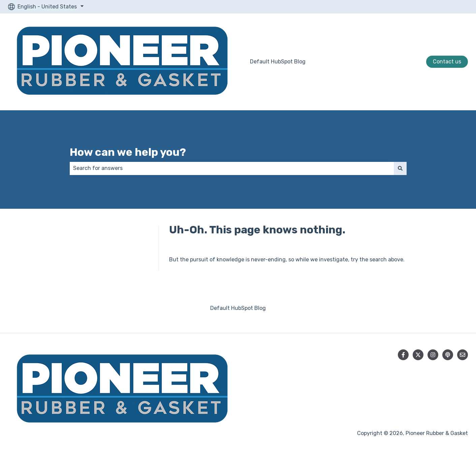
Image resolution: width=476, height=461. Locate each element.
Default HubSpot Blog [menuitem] (238, 308)
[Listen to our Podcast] (448, 355)
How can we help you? (128, 152)
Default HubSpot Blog (278, 62)
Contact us (447, 62)
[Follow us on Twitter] (418, 355)
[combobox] (232, 168)
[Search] (400, 168)
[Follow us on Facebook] (403, 355)
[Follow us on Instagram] (433, 355)
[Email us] (463, 355)
